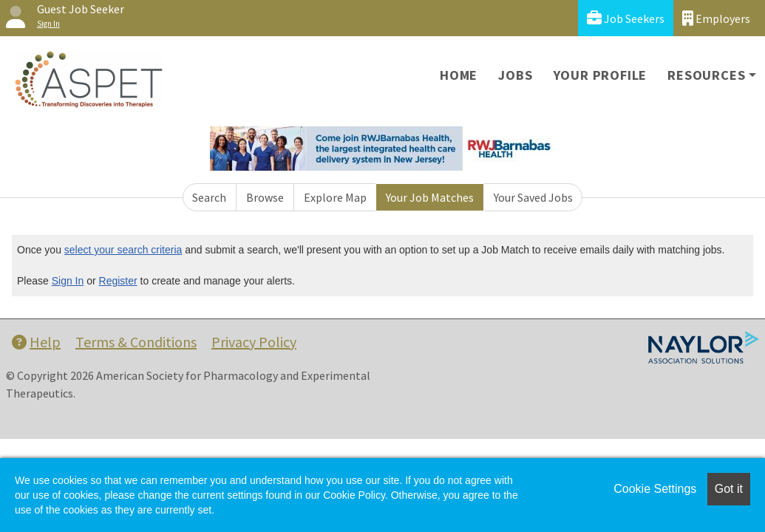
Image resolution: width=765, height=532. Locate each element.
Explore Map (335, 197)
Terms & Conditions (136, 342)
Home (459, 75)
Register (118, 281)
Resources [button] (706, 75)
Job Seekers (626, 18)
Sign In (68, 281)
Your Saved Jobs (533, 197)
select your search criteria (123, 250)
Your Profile (601, 75)
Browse (265, 197)
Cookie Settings (655, 489)
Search (209, 197)
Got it (729, 489)
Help (36, 342)
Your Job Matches (430, 197)
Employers (716, 18)
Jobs (515, 75)
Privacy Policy (254, 342)
